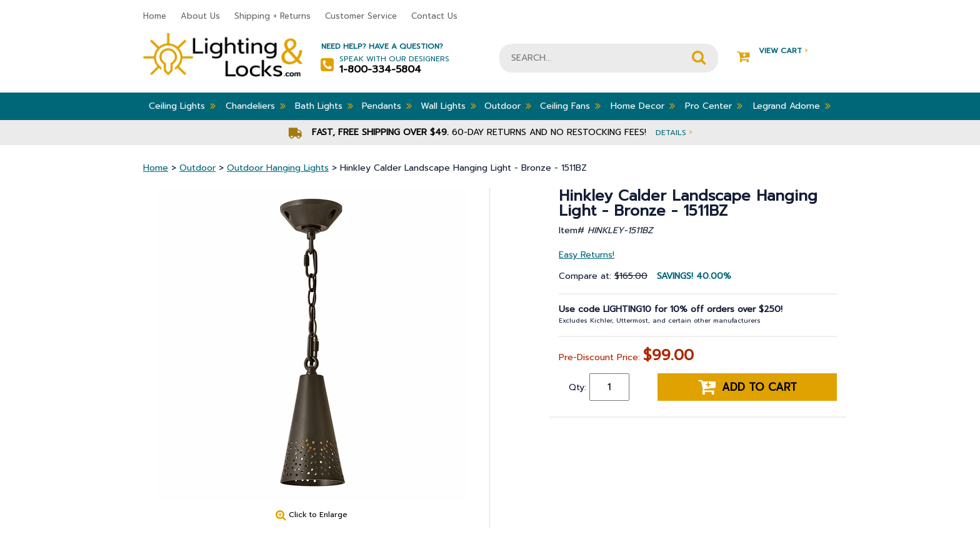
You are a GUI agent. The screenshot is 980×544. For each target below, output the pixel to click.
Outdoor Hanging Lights (278, 168)
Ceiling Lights (182, 106)
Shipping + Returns (272, 16)
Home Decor (643, 106)
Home (155, 16)
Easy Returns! (587, 255)
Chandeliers (256, 106)
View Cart (772, 51)
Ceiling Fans (570, 106)
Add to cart (747, 387)
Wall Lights (448, 106)
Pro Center (714, 106)
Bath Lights (324, 106)
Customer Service (361, 16)
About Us (200, 16)
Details (674, 132)
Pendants (387, 106)
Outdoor (508, 106)
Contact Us (434, 16)
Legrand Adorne (792, 106)
